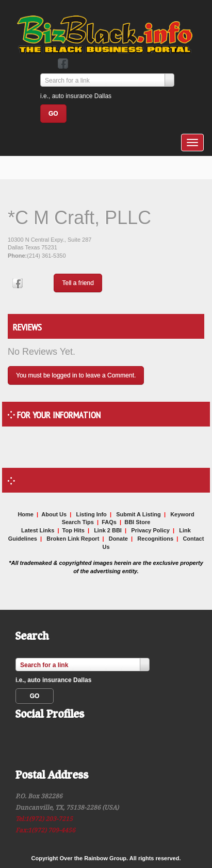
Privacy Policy (150, 530)
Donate (118, 539)
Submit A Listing (138, 514)
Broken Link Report (73, 539)
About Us (54, 514)
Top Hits (74, 530)
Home (26, 514)
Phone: (17, 256)
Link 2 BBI (108, 530)
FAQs (109, 522)
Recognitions (155, 539)
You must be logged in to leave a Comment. (76, 375)
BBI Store (137, 522)
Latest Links (38, 530)
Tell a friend (78, 283)
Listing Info (92, 514)
